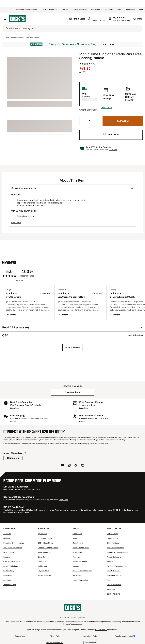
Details (13, 422)
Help (141, 10)
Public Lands (77, 557)
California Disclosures (55, 643)
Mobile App (42, 566)
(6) (94, 64)
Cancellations (112, 538)
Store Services (44, 557)
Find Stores (96, 10)
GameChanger (78, 543)
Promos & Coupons (80, 562)
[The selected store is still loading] (77, 19)
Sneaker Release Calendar (27, 10)
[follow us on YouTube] (62, 465)
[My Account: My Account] (119, 19)
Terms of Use (20, 636)
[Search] (75, 28)
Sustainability (9, 571)
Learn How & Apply (22, 512)
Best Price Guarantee (115, 548)
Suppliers (7, 580)
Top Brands (77, 576)
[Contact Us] (13, 458)
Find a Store (77, 534)
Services (65, 10)
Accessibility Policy (90, 636)
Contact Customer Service (48, 548)
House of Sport (78, 538)
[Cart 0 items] (137, 19)
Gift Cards (109, 10)
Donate (82, 422)
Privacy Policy (55, 636)
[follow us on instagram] (83, 465)
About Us (7, 534)
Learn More (109, 44)
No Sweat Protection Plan (117, 566)
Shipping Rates (113, 543)
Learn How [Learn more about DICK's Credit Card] (113, 150)
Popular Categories (80, 580)
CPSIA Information (114, 585)
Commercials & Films (12, 562)
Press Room (8, 576)
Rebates (76, 566)
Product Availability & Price (118, 552)
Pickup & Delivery (80, 10)
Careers (7, 538)
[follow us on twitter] (69, 465)
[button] (106, 107)
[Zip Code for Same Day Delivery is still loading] (97, 19)
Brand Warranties (114, 571)
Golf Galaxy (77, 552)
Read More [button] (16, 222)
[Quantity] (90, 121)
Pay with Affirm (44, 571)
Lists (119, 10)
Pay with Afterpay (45, 576)
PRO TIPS (111, 589)
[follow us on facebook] (76, 465)
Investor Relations (10, 566)
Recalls (110, 562)
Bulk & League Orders (81, 548)
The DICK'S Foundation (13, 548)
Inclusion (7, 557)
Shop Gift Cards (34, 489)
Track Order (130, 10)
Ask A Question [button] (136, 335)
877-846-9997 (101, 630)
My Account (42, 534)
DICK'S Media (9, 552)
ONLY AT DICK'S (113, 594)
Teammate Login (10, 585)
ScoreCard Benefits (46, 538)
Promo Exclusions (114, 557)
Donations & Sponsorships (14, 543)
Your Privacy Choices (123, 636)
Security (110, 580)
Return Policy (112, 534)
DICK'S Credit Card (49, 10)
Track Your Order (44, 552)
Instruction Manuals (115, 576)
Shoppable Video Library (82, 571)
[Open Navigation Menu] (5, 19)
